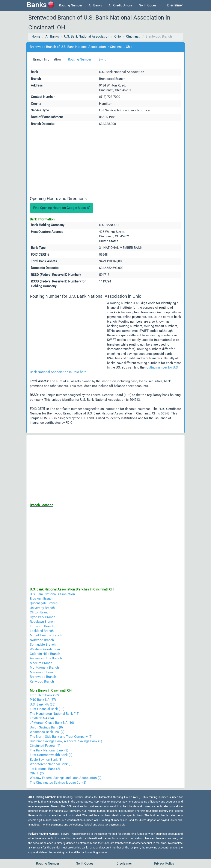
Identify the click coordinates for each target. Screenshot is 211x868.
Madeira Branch (41, 663)
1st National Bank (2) (45, 769)
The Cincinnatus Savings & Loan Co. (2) (58, 783)
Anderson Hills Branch (46, 658)
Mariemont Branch (43, 672)
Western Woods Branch (47, 649)
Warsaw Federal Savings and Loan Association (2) (66, 778)
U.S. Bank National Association (87, 36)
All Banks (95, 5)
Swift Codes (148, 5)
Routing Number (71, 5)
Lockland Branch (42, 631)
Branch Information (47, 59)
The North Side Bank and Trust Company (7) (61, 737)
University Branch (42, 608)
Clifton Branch (40, 612)
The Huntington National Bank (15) (55, 714)
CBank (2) (37, 773)
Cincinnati (133, 36)
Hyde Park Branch (42, 617)
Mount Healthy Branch (46, 635)
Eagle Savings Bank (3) (46, 760)
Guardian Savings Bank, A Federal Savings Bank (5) (66, 741)
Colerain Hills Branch (45, 654)
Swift (102, 59)
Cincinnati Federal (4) (45, 746)
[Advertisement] (105, 162)
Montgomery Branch (44, 668)
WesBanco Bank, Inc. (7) (47, 732)
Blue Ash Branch (41, 599)
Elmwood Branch (42, 626)
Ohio (118, 36)
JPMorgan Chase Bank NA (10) (52, 723)
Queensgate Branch (44, 603)
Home (36, 36)
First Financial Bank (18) (47, 709)
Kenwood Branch (42, 681)
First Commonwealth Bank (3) (51, 755)
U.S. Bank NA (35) (43, 704)
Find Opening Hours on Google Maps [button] (62, 208)
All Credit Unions (121, 5)
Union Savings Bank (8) (46, 727)
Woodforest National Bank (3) (51, 764)
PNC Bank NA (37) (43, 700)
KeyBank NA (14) (42, 718)
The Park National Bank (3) (49, 750)
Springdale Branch (43, 645)
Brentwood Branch (43, 677)
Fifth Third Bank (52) (44, 695)
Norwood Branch (42, 640)
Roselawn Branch (42, 622)
